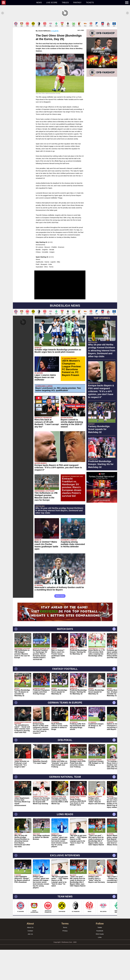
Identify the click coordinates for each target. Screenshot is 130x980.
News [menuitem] (39, 3)
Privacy (65, 961)
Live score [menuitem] (52, 3)
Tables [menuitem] (65, 3)
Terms (65, 958)
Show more (60, 626)
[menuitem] (18, 3)
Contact (30, 961)
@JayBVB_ (55, 61)
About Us (30, 958)
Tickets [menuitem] (90, 3)
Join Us (30, 964)
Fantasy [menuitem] (77, 3)
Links (100, 968)
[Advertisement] (65, 35)
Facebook (100, 961)
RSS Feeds (100, 964)
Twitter (100, 958)
